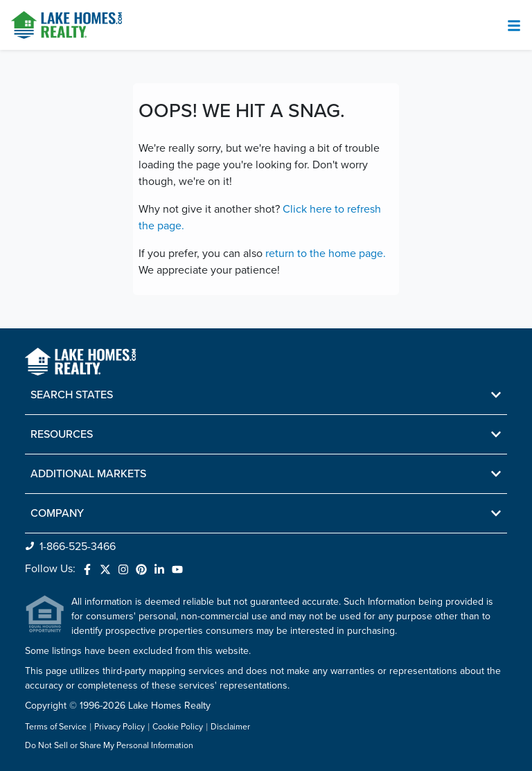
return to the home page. (326, 254)
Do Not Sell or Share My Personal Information (109, 746)
